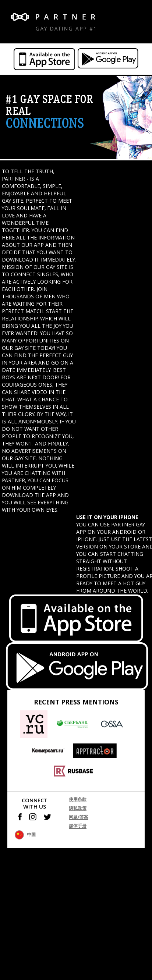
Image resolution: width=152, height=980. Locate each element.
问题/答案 (79, 817)
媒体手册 (78, 826)
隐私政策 (78, 808)
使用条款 (78, 799)
